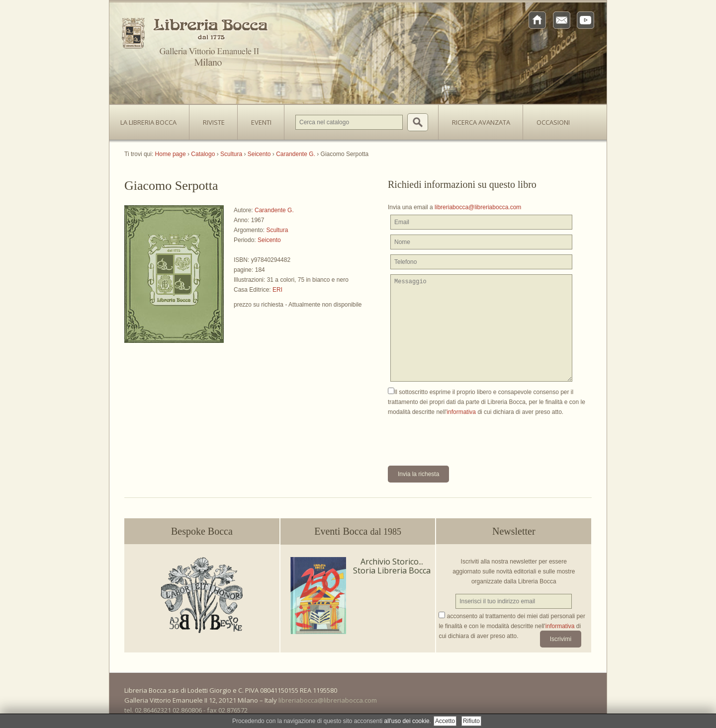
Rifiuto (471, 721)
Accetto (445, 721)
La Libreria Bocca (152, 119)
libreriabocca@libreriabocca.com (478, 207)
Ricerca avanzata (481, 122)
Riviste (211, 119)
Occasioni (553, 122)
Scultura (277, 230)
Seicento (269, 240)
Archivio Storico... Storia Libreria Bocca (392, 566)
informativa (461, 412)
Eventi (261, 122)
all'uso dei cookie (407, 721)
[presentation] (463, 436)
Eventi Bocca (358, 531)
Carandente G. (274, 210)
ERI (277, 290)
